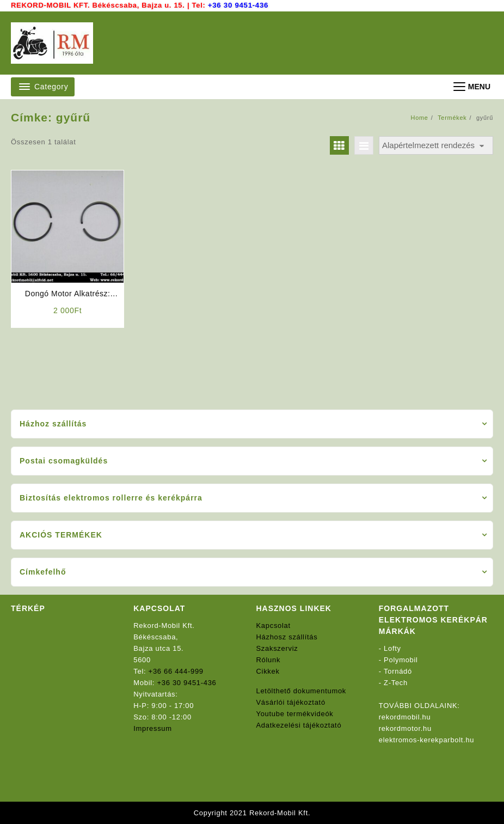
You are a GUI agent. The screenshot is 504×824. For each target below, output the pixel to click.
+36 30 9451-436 (238, 5)
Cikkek (268, 671)
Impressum (153, 728)
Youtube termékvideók (295, 714)
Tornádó (398, 671)
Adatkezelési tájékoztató (299, 725)
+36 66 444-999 (176, 671)
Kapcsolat (273, 625)
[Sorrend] (436, 146)
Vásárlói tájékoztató (291, 702)
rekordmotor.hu (405, 728)
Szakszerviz (277, 648)
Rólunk (269, 660)
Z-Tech (396, 683)
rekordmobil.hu (405, 717)
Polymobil (401, 660)
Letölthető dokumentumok (302, 691)
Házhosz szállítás (287, 637)
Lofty (392, 648)
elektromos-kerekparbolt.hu (427, 740)
